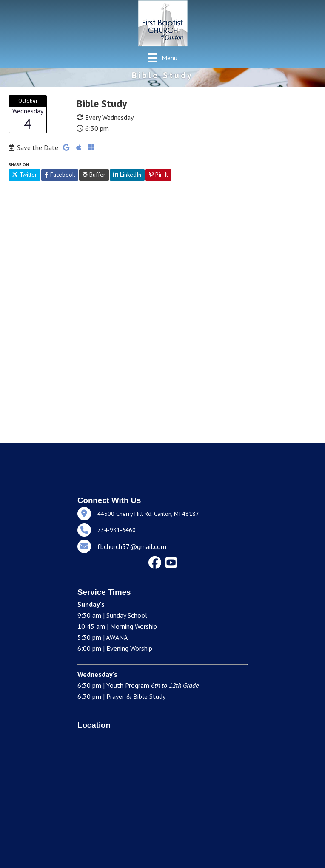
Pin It (158, 175)
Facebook (60, 175)
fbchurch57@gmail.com (132, 546)
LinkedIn (127, 175)
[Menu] (162, 58)
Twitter (24, 175)
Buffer (94, 175)
